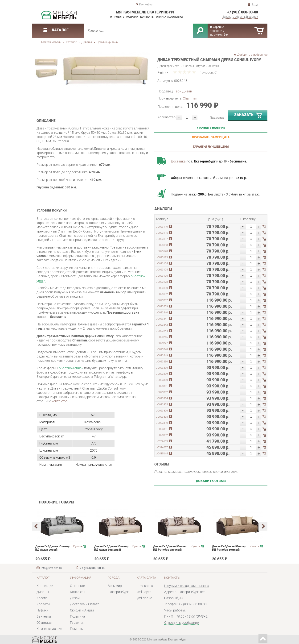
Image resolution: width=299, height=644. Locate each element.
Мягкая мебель (51, 42)
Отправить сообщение (181, 623)
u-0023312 (162, 435)
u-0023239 (162, 306)
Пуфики (42, 610)
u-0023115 (162, 233)
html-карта (145, 586)
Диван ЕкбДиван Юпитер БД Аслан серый (52, 548)
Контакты (147, 17)
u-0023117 (162, 239)
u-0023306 (162, 411)
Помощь (76, 629)
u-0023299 (162, 374)
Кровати (43, 604)
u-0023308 (162, 417)
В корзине (217, 27)
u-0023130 (162, 288)
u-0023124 (162, 264)
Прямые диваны (107, 42)
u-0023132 (162, 294)
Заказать (248, 116)
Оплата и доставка (169, 17)
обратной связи (71, 368)
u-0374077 (162, 447)
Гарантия (77, 623)
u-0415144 (162, 454)
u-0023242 (162, 325)
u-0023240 (162, 313)
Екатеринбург (118, 592)
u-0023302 (162, 392)
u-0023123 (162, 257)
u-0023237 (162, 300)
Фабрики (132, 17)
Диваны (87, 42)
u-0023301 (162, 386)
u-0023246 (162, 337)
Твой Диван (183, 91)
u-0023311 (162, 429)
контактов (60, 401)
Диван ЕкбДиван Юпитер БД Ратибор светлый (170, 548)
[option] (105, 70)
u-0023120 (162, 251)
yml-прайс (144, 598)
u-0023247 (162, 343)
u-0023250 (162, 362)
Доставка (178, 161)
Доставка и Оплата (85, 604)
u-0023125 (162, 270)
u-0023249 (162, 355)
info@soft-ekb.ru (51, 568)
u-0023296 (162, 368)
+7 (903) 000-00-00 (242, 12)
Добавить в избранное (252, 55)
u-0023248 (162, 349)
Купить (78, 546)
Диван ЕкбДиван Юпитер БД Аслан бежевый (111, 548)
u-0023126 (162, 276)
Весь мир (115, 586)
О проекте (117, 17)
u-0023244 (162, 331)
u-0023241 (162, 319)
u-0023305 (162, 405)
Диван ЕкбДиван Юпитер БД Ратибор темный (229, 548)
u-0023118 (162, 245)
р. (226, 35)
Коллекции (45, 586)
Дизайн (76, 598)
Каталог (71, 42)
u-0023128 (162, 282)
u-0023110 (162, 227)
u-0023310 (162, 423)
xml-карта (144, 592)
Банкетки (44, 616)
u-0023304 (162, 398)
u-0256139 (162, 441)
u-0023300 (162, 380)
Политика (78, 616)
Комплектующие (49, 629)
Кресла (42, 598)
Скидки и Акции (82, 610)
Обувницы (44, 623)
